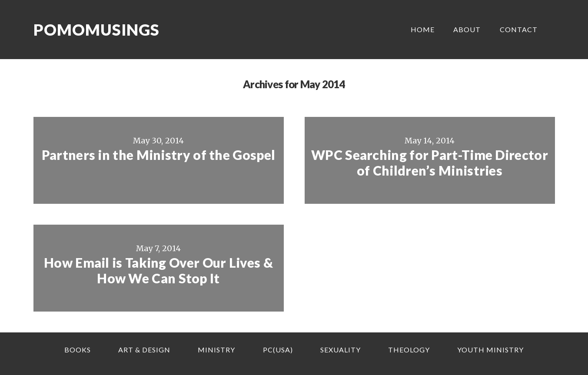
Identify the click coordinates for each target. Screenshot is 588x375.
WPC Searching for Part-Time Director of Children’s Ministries (430, 163)
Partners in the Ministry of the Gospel (158, 155)
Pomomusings (96, 30)
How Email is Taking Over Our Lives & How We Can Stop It (158, 270)
